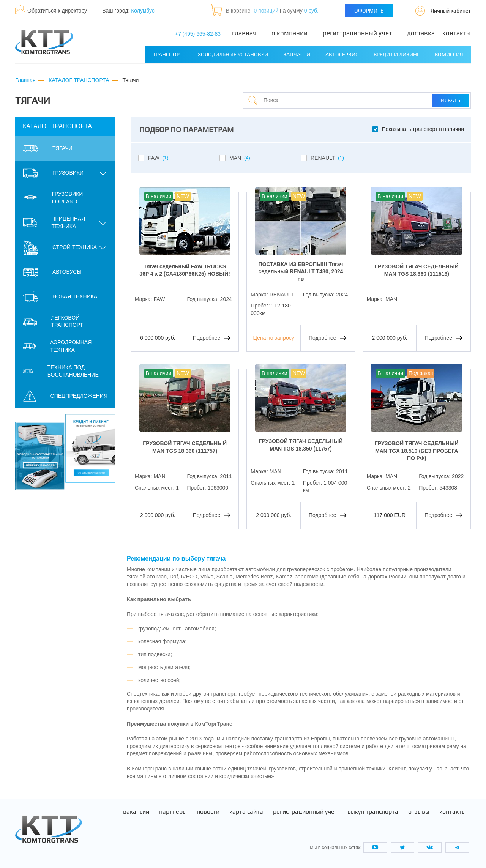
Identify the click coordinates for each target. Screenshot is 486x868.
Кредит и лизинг (397, 54)
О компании (290, 33)
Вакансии (136, 812)
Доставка (421, 33)
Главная (244, 33)
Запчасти (297, 54)
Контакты (457, 33)
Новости (208, 812)
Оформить (369, 11)
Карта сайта (246, 812)
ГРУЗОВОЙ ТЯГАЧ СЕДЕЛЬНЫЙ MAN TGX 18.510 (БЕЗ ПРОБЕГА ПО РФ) (417, 451)
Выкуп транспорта (373, 812)
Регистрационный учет (357, 33)
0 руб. (311, 11)
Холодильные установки (233, 54)
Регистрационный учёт (305, 812)
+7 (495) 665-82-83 (198, 34)
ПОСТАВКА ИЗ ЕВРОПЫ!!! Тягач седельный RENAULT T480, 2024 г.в (301, 272)
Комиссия (449, 54)
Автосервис (342, 54)
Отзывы (419, 812)
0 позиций (266, 11)
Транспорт (168, 54)
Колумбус (143, 11)
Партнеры (173, 812)
